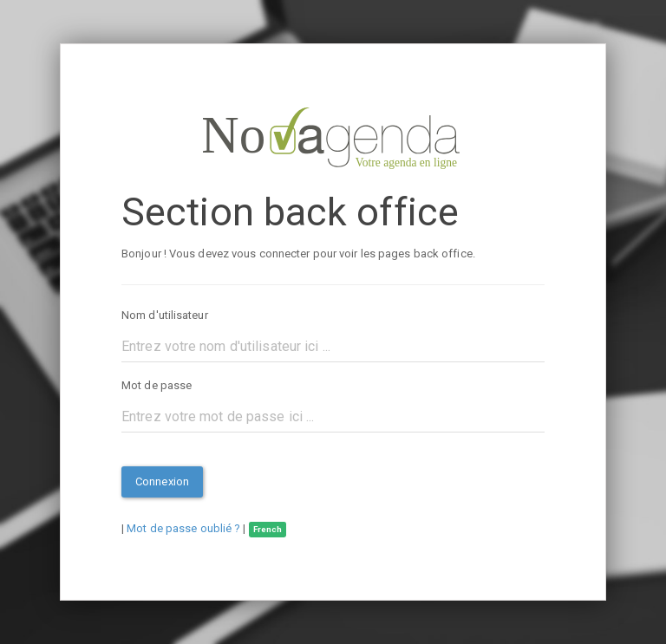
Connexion (162, 481)
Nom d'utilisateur (165, 315)
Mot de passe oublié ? (183, 528)
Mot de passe (157, 385)
